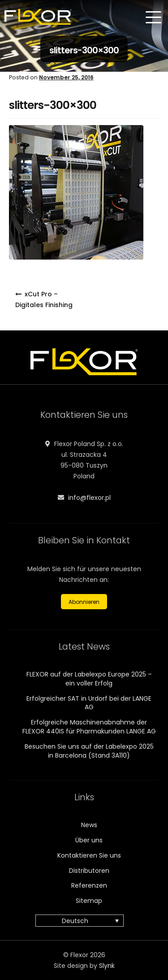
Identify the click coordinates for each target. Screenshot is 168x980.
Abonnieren (84, 602)
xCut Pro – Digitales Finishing (44, 299)
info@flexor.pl (89, 498)
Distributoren (89, 871)
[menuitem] (80, 921)
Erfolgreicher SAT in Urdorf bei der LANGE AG (89, 703)
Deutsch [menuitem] (75, 921)
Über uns (89, 840)
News (89, 825)
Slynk (107, 966)
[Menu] (155, 17)
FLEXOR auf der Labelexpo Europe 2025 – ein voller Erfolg (89, 679)
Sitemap (89, 901)
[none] (84, 921)
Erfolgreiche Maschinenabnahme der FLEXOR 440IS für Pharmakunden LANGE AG (89, 727)
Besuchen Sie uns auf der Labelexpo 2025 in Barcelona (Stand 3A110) (89, 751)
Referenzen (89, 885)
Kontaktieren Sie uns (89, 855)
